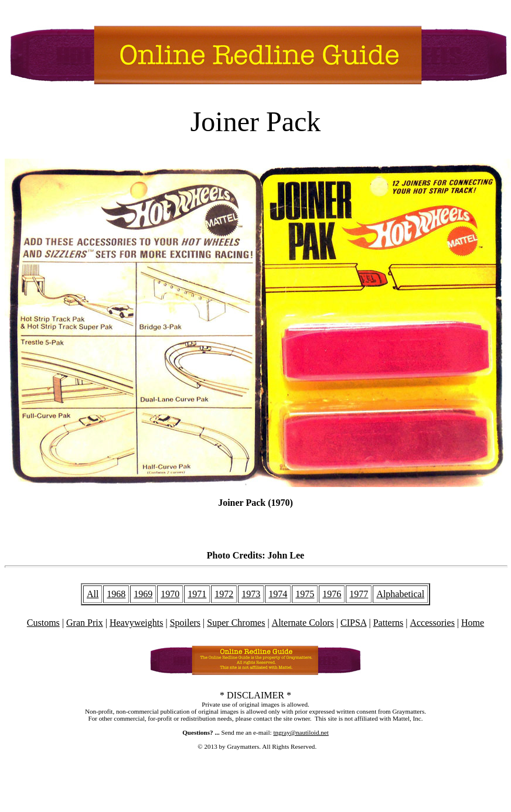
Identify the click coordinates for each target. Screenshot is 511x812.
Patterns (389, 623)
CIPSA (353, 623)
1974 (278, 594)
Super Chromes (236, 623)
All (93, 594)
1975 (305, 594)
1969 (143, 594)
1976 (332, 594)
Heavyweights (137, 623)
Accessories (432, 623)
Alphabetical (400, 594)
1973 (251, 594)
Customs (43, 623)
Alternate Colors (303, 623)
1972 (224, 594)
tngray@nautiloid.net (301, 732)
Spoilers (185, 623)
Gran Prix (85, 623)
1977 (359, 594)
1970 (170, 594)
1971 (197, 594)
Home (473, 623)
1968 (116, 594)
